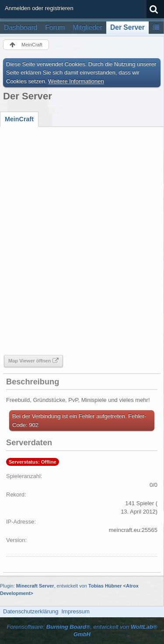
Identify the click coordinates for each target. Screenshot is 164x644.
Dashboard (21, 27)
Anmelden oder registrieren (39, 8)
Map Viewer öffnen (30, 361)
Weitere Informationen (76, 81)
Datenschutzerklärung (31, 611)
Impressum (75, 611)
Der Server (127, 27)
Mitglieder (87, 27)
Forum (55, 27)
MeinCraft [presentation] (19, 119)
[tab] (19, 119)
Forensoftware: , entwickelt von (82, 630)
